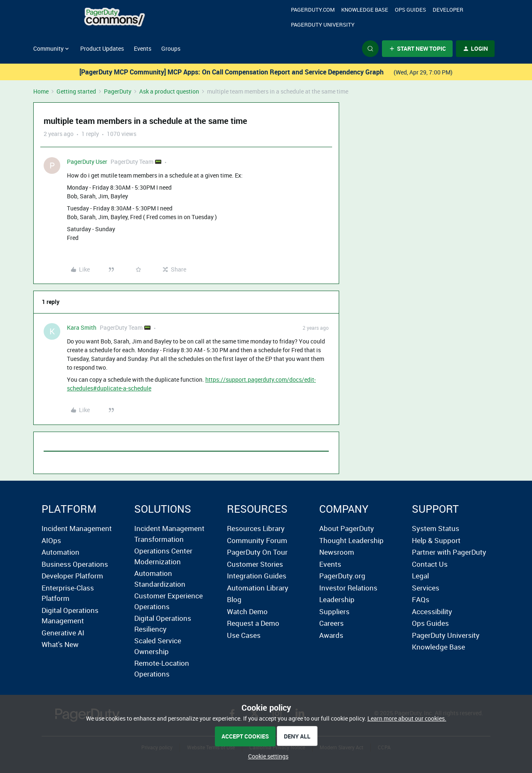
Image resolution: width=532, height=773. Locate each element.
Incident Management (77, 528)
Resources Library (256, 528)
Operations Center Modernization (163, 556)
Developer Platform (72, 576)
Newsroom (337, 552)
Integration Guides (257, 576)
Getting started (76, 91)
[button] (417, 49)
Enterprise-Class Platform (68, 593)
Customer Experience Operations (169, 601)
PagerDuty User (87, 162)
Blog (234, 599)
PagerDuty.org (342, 576)
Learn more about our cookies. (407, 718)
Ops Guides (430, 623)
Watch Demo (247, 611)
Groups (171, 48)
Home (41, 91)
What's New (60, 644)
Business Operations (75, 564)
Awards (331, 635)
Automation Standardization (160, 579)
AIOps (51, 540)
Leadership (337, 599)
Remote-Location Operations (162, 668)
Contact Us (430, 564)
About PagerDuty (347, 528)
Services (426, 588)
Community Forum (257, 540)
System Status (436, 528)
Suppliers (334, 611)
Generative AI (63, 633)
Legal (420, 576)
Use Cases (244, 635)
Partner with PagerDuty (449, 552)
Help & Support (436, 540)
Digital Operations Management (70, 616)
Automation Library (258, 588)
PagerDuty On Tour (257, 552)
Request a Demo (253, 623)
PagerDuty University (323, 25)
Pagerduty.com (313, 10)
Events (143, 48)
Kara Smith (82, 327)
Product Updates (102, 48)
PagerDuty (118, 91)
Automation (60, 552)
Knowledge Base (365, 10)
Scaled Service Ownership (158, 646)
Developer (448, 10)
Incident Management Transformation (169, 534)
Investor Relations (348, 588)
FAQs (421, 599)
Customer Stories (255, 564)
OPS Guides (410, 10)
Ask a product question (169, 91)
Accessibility (432, 611)
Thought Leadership (351, 540)
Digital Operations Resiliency (163, 624)
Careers (331, 623)
